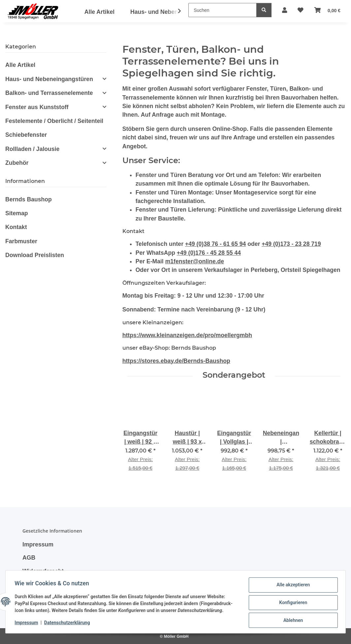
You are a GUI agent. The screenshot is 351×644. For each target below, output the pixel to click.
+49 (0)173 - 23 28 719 (291, 244)
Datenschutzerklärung (69, 624)
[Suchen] (223, 10)
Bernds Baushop (29, 199)
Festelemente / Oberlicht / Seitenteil (54, 121)
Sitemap (16, 213)
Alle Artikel (20, 65)
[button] (175, 11)
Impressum (28, 624)
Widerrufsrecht (43, 571)
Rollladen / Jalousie (32, 149)
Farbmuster (21, 241)
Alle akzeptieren (291, 586)
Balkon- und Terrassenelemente (49, 93)
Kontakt (16, 227)
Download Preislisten (35, 255)
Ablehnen (291, 621)
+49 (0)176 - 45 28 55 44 (209, 253)
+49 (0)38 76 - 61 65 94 (215, 244)
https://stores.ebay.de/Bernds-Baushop (176, 361)
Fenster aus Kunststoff (37, 107)
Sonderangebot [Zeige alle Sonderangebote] (234, 375)
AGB (29, 558)
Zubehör (17, 163)
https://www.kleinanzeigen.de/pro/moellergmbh (187, 335)
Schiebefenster (26, 135)
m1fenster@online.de (195, 261)
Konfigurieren (291, 603)
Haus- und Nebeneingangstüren (49, 79)
